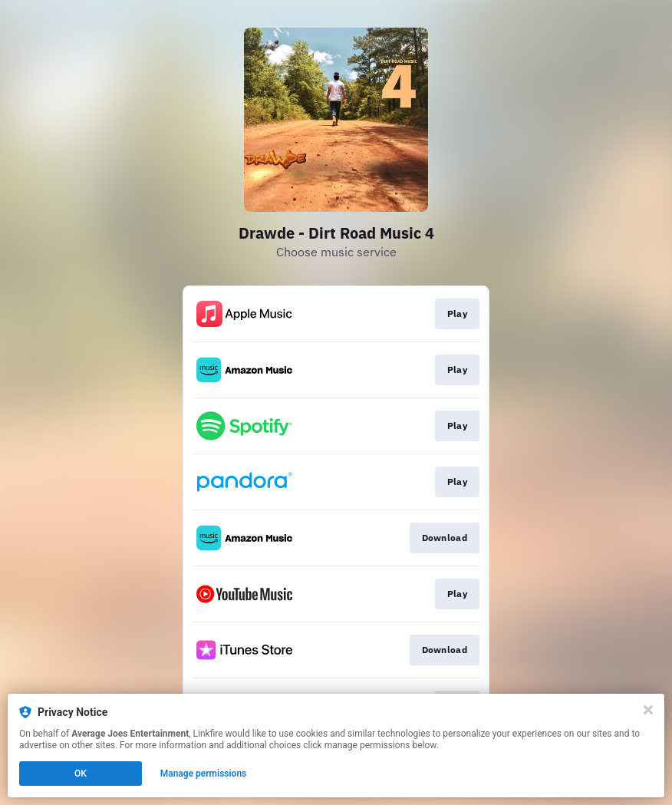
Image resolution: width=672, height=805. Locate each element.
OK (81, 774)
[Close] (648, 710)
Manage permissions (204, 774)
